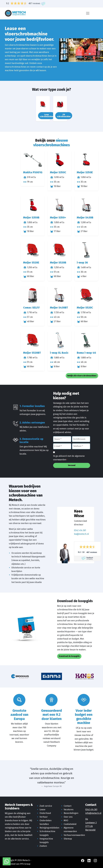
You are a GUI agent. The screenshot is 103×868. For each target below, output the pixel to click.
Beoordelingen (71, 813)
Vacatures (69, 810)
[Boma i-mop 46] (86, 340)
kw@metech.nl (81, 534)
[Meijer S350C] (60, 160)
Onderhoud (45, 813)
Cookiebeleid (70, 824)
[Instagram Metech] (95, 860)
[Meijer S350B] (33, 205)
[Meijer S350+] (60, 205)
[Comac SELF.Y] (33, 295)
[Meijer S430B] (86, 205)
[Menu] (88, 13)
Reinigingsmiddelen (49, 828)
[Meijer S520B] (60, 250)
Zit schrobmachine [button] (64, 116)
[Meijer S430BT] (60, 295)
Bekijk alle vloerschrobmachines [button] (82, 376)
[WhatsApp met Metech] (7, 861)
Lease (42, 810)
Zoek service (46, 806)
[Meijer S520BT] (33, 340)
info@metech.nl (93, 813)
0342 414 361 (80, 530)
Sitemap (68, 839)
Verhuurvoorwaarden (74, 835)
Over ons (68, 817)
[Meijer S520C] (86, 295)
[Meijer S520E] (33, 250)
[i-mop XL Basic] (60, 340)
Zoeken (43, 846)
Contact (68, 806)
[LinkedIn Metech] (89, 860)
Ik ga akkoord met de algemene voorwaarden (69, 458)
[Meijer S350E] (86, 160)
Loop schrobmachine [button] (47, 116)
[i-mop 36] (86, 250)
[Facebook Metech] (83, 860)
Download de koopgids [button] (69, 656)
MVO (66, 820)
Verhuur (44, 817)
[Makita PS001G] (33, 160)
